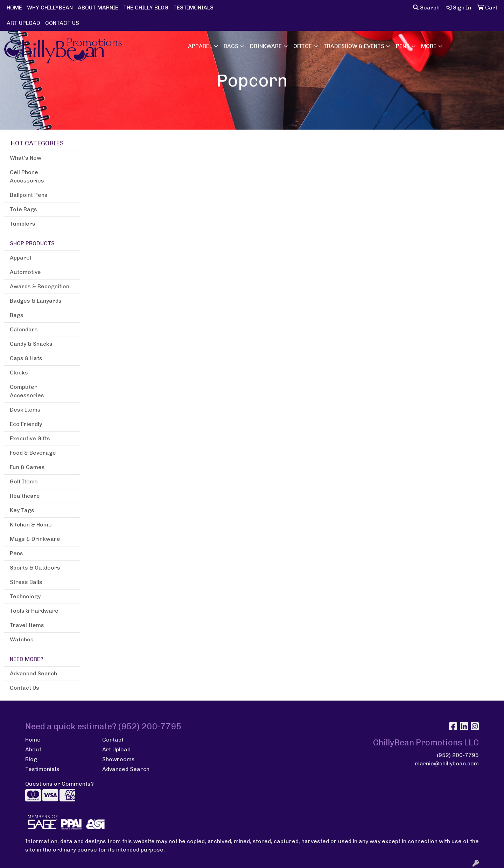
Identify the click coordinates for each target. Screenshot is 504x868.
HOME (14, 8)
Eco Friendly (26, 424)
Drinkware (266, 46)
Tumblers (23, 224)
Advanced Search (33, 673)
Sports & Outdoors (35, 568)
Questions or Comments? (59, 784)
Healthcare (25, 496)
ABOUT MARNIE (98, 8)
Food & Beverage (33, 453)
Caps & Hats (26, 358)
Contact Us (24, 688)
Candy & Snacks (31, 344)
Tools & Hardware (34, 611)
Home (33, 740)
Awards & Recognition (40, 286)
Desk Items (25, 410)
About (33, 749)
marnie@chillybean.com (447, 763)
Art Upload (116, 749)
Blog (31, 759)
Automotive (25, 272)
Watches (22, 639)
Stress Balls (26, 582)
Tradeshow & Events (354, 46)
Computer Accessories (27, 391)
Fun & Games (27, 467)
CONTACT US (62, 23)
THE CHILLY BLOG (146, 8)
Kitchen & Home (31, 525)
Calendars (24, 329)
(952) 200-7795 (458, 755)
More (429, 46)
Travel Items (27, 625)
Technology (25, 596)
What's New (26, 158)
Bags (231, 46)
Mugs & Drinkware (35, 539)
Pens (403, 46)
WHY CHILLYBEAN (50, 8)
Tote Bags (23, 209)
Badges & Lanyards (36, 301)
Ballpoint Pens (29, 195)
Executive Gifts (30, 438)
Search (426, 8)
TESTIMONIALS (193, 8)
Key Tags (22, 510)
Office (303, 46)
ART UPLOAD (23, 23)
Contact (113, 740)
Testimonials (42, 769)
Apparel (200, 46)
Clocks (19, 373)
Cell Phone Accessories (27, 176)
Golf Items (24, 481)
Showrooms (118, 759)
